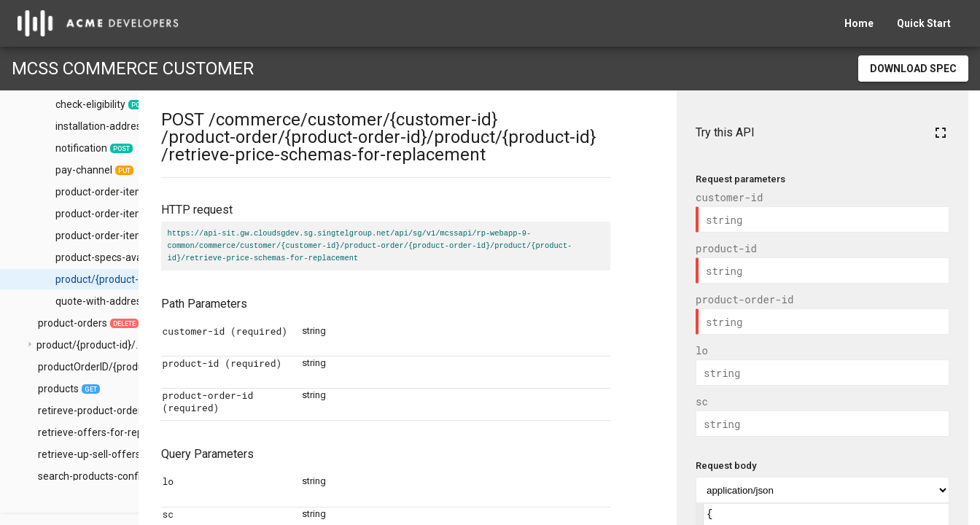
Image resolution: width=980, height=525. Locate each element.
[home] (98, 23)
